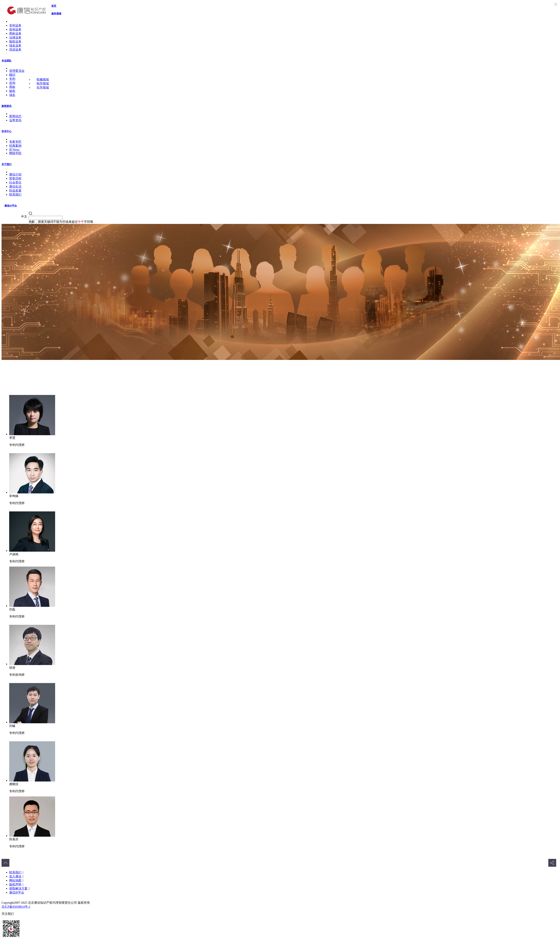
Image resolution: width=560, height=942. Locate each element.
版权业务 (15, 41)
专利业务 (15, 25)
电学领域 (43, 83)
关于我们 (7, 164)
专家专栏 (15, 142)
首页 (54, 6)
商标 (12, 87)
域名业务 (15, 45)
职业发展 (15, 190)
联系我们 (15, 195)
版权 (12, 91)
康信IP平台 (11, 206)
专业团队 (7, 61)
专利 (12, 79)
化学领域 (43, 87)
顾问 (12, 75)
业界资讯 (15, 120)
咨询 (12, 83)
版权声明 (15, 884)
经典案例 (15, 146)
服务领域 (56, 14)
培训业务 (15, 50)
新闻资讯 (7, 106)
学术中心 (7, 131)
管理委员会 (17, 71)
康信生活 (15, 186)
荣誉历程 (15, 178)
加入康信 (15, 876)
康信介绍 (15, 174)
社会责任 (15, 182)
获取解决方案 (18, 888)
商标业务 (15, 33)
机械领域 (43, 79)
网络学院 (15, 153)
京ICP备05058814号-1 (16, 907)
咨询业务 (15, 29)
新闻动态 (15, 116)
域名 (12, 95)
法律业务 (15, 37)
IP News (14, 149)
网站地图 (15, 880)
